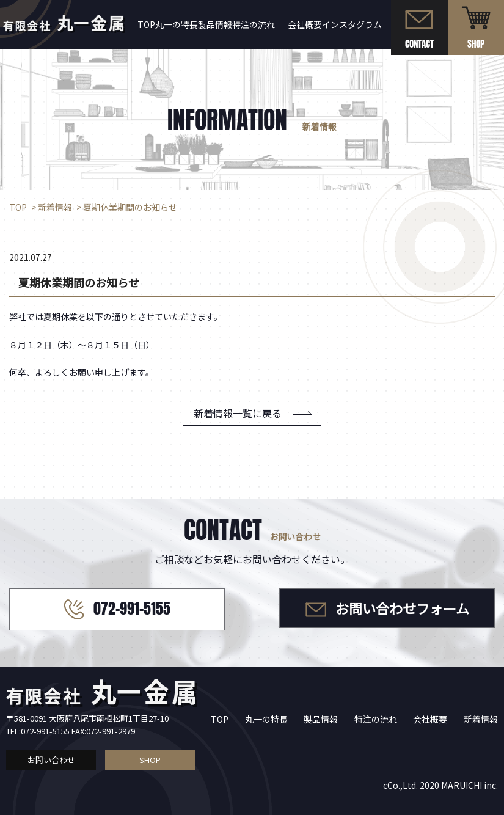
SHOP (150, 760)
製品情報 (215, 24)
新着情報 (481, 719)
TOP (220, 719)
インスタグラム (352, 24)
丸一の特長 (266, 719)
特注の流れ (254, 24)
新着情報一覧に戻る (238, 413)
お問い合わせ (51, 760)
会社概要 (305, 24)
